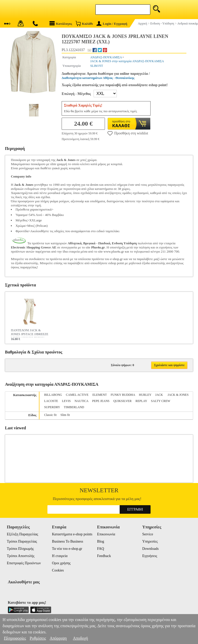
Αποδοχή (81, 638)
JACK (159, 395)
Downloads (151, 549)
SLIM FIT (97, 66)
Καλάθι (84, 23)
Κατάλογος (61, 23)
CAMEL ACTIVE (77, 395)
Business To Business (68, 541)
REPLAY (141, 401)
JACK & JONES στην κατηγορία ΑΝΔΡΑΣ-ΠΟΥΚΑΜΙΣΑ (127, 61)
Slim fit (65, 415)
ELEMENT (100, 395)
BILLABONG (53, 395)
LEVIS (66, 401)
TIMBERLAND (74, 407)
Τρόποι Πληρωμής (20, 549)
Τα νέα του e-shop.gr (67, 549)
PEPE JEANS (101, 401)
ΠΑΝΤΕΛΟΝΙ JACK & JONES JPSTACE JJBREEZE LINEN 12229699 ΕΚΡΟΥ (30, 333)
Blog (101, 541)
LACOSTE (51, 401)
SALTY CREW (161, 401)
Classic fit (50, 415)
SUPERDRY (52, 407)
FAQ (101, 549)
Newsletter (99, 490)
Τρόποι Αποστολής (20, 556)
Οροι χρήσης (61, 563)
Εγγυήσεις (150, 556)
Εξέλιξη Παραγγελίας (22, 534)
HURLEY (145, 395)
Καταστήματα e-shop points (72, 534)
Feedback (104, 556)
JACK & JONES (178, 395)
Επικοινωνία (106, 534)
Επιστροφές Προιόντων (24, 563)
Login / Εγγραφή (112, 24)
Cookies (58, 570)
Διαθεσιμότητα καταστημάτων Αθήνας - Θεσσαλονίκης (98, 78)
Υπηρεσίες (150, 541)
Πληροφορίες (15, 638)
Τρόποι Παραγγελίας (22, 541)
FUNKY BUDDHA (123, 395)
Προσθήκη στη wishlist (128, 133)
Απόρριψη (58, 638)
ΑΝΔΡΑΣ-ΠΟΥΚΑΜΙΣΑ (106, 57)
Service (148, 534)
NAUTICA (81, 401)
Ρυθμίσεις (38, 638)
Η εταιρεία (60, 556)
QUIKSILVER (123, 401)
